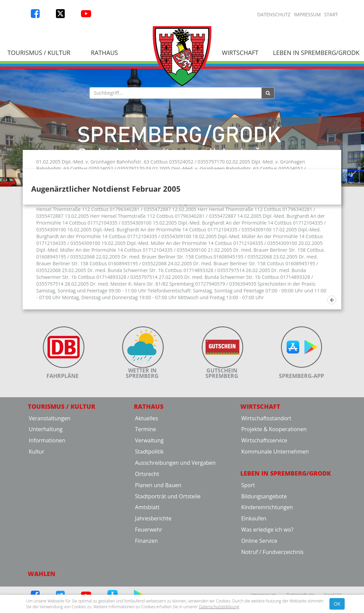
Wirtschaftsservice (264, 498)
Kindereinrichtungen (267, 565)
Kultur (37, 510)
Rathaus (104, 53)
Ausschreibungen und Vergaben (175, 521)
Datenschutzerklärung (219, 607)
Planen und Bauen (158, 543)
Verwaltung (149, 498)
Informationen (47, 498)
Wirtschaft (240, 53)
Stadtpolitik (149, 510)
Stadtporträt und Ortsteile (168, 554)
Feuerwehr (148, 588)
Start (331, 14)
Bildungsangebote (264, 554)
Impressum (307, 14)
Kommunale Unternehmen (275, 510)
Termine (145, 487)
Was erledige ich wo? (267, 588)
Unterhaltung (46, 487)
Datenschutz (274, 14)
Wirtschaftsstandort (266, 476)
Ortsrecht (147, 532)
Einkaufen (254, 576)
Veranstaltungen (50, 476)
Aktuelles (146, 476)
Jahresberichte (153, 576)
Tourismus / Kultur (62, 464)
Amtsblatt (147, 565)
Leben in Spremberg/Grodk (286, 531)
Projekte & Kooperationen (274, 487)
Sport (248, 543)
